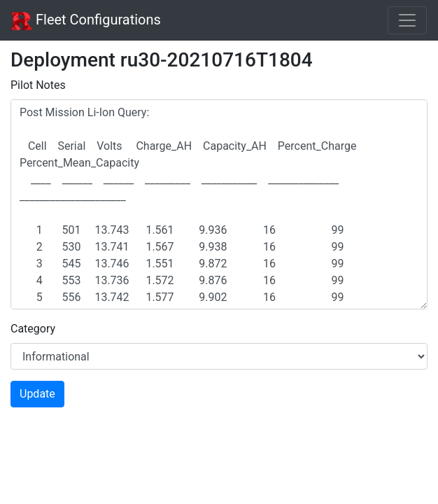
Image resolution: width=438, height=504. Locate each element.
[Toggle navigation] (407, 20)
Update (37, 394)
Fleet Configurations (86, 21)
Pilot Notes (38, 85)
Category (33, 329)
